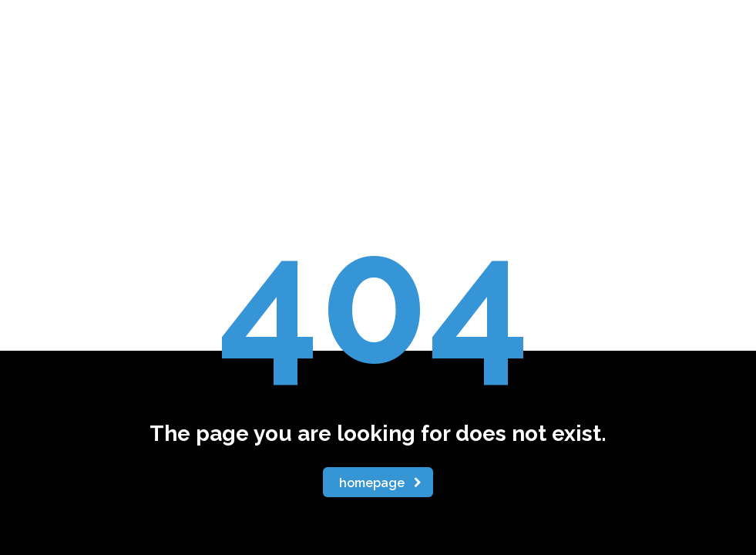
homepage (380, 483)
